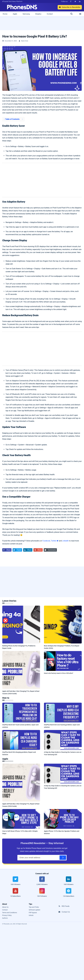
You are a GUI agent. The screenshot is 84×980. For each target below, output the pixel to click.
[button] (13, 119)
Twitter (55, 541)
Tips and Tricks (34, 907)
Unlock (31, 915)
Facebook (46, 541)
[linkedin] (69, 882)
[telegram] (69, 894)
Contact (50, 14)
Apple (15, 14)
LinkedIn (65, 541)
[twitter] (15, 882)
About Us (5, 907)
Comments (50, 550)
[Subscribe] (63, 858)
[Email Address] (42, 858)
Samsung (26, 14)
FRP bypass (33, 913)
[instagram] (42, 894)
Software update (34, 910)
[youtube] (15, 894)
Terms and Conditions (10, 913)
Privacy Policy (7, 915)
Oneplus (38, 14)
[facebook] (42, 882)
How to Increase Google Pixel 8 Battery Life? (35, 36)
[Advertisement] (42, 24)
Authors (5, 918)
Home (5, 14)
